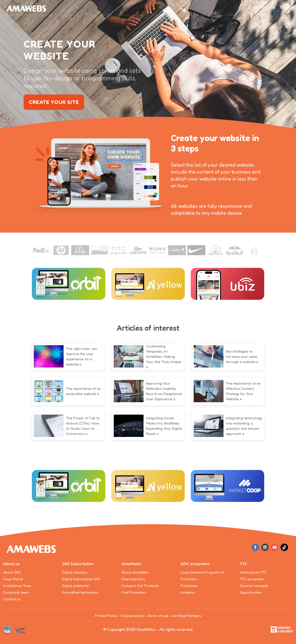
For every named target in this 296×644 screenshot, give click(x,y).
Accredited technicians (80, 592)
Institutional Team (17, 586)
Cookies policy (132, 616)
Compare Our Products (140, 586)
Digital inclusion (75, 572)
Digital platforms (75, 586)
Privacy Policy (106, 616)
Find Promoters (134, 592)
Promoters (189, 579)
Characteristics (133, 579)
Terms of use (158, 616)
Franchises (189, 586)
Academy (188, 592)
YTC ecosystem (252, 579)
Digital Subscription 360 (81, 579)
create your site (54, 102)
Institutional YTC (253, 572)
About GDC (12, 572)
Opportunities (251, 592)
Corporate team (16, 592)
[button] (287, 8)
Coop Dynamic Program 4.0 (203, 572)
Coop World (13, 579)
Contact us (12, 599)
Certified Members (186, 616)
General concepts (254, 586)
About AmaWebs (135, 572)
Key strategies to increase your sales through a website (242, 356)
